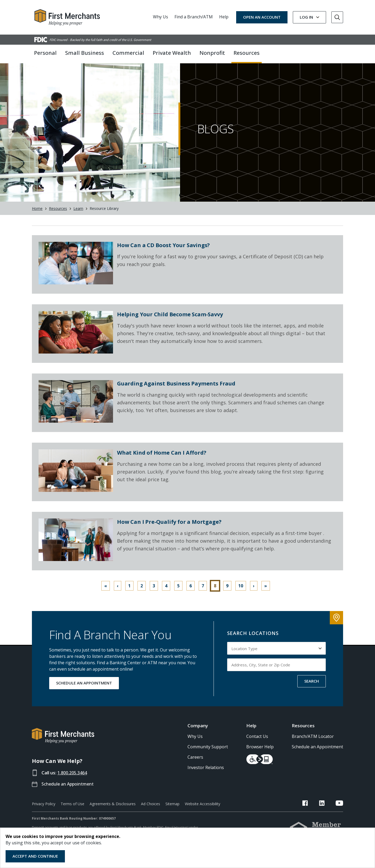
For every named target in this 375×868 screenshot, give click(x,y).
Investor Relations (206, 775)
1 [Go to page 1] (129, 593)
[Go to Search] (337, 17)
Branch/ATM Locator (313, 744)
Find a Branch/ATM (194, 17)
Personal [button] (45, 53)
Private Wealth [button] (172, 53)
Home (37, 216)
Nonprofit (212, 53)
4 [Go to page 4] (166, 593)
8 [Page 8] (215, 593)
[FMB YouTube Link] (339, 811)
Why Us (161, 17)
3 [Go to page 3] (154, 593)
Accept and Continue (35, 856)
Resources (58, 216)
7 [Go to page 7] (203, 593)
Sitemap (172, 811)
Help (224, 17)
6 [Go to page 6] (191, 593)
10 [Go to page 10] (241, 593)
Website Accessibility (203, 811)
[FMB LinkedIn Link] (328, 811)
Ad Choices (151, 811)
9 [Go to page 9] (227, 593)
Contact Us (257, 744)
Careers (195, 764)
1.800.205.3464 (74, 780)
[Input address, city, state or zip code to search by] (277, 672)
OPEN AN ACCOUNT (262, 17)
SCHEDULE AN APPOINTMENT (84, 690)
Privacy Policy (44, 811)
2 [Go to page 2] (142, 593)
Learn (78, 216)
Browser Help (260, 754)
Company (198, 733)
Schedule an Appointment (69, 791)
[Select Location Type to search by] (277, 655)
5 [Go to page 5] (178, 593)
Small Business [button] (85, 53)
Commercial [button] (128, 53)
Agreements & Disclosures (113, 811)
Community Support (208, 754)
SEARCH (312, 688)
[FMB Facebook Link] (317, 811)
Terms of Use (72, 811)
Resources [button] (247, 53)
